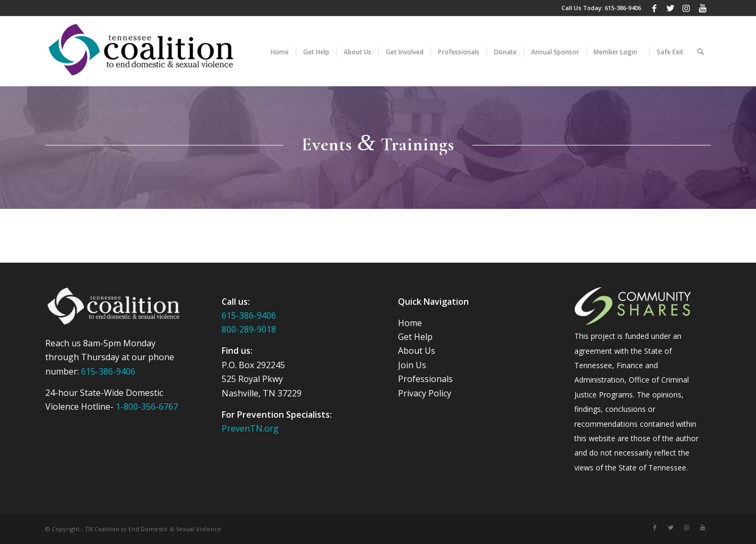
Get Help (415, 337)
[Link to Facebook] (655, 8)
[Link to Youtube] (703, 8)
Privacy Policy (425, 393)
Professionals (425, 379)
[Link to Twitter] (670, 8)
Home (410, 323)
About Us (417, 351)
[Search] (701, 51)
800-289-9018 (249, 329)
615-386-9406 (623, 8)
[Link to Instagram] (686, 8)
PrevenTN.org (250, 428)
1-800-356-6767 (147, 407)
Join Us (412, 365)
